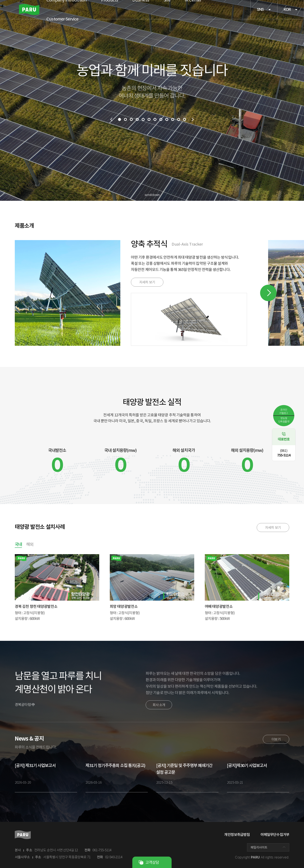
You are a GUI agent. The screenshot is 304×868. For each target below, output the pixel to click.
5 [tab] (143, 119)
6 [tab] (149, 119)
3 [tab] (131, 119)
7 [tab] (155, 119)
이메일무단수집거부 (275, 835)
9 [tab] (167, 119)
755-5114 (284, 453)
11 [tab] (179, 119)
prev (111, 119)
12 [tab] (185, 119)
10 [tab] (173, 119)
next (193, 119)
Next (268, 293)
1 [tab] (119, 119)
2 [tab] (125, 119)
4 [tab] (137, 119)
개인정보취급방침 (237, 835)
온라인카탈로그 (284, 411)
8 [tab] (161, 119)
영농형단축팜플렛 (284, 420)
